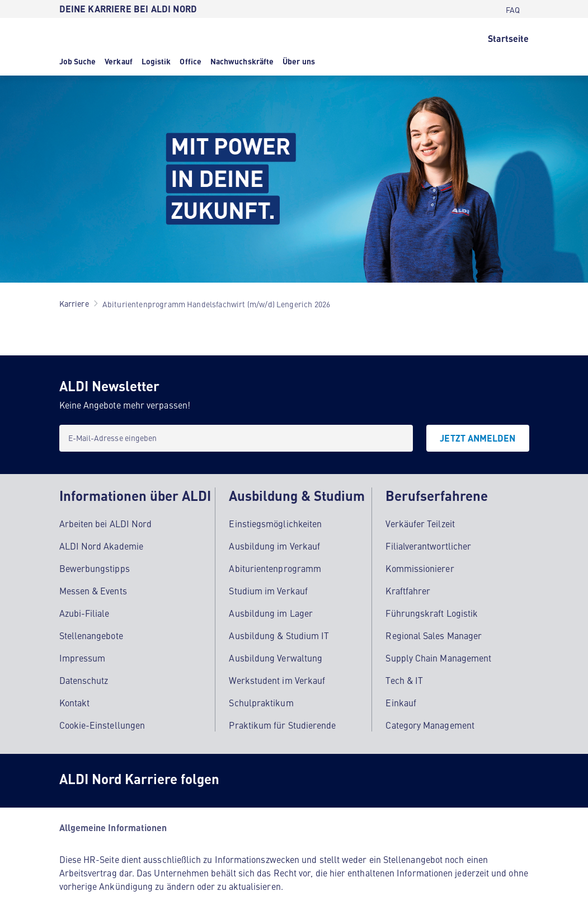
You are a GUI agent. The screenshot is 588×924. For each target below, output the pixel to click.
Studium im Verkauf (268, 590)
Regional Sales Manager (434, 635)
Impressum (83, 658)
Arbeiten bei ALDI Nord (106, 523)
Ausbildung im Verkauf (274, 546)
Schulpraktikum (261, 702)
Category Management (430, 725)
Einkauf (401, 702)
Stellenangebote (91, 635)
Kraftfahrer (408, 590)
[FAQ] (513, 9)
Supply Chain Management (438, 658)
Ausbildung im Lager (271, 613)
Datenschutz (84, 680)
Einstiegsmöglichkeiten (275, 523)
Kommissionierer (420, 568)
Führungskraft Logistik (432, 613)
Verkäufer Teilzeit (420, 523)
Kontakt (75, 702)
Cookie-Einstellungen (102, 725)
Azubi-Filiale (84, 613)
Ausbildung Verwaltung (276, 658)
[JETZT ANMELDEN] (478, 438)
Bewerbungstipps (95, 568)
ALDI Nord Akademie (101, 546)
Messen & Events (93, 590)
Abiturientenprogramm (275, 568)
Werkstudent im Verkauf (277, 680)
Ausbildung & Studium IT (279, 635)
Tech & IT (404, 680)
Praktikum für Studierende (282, 725)
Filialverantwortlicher (428, 546)
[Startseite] (509, 37)
